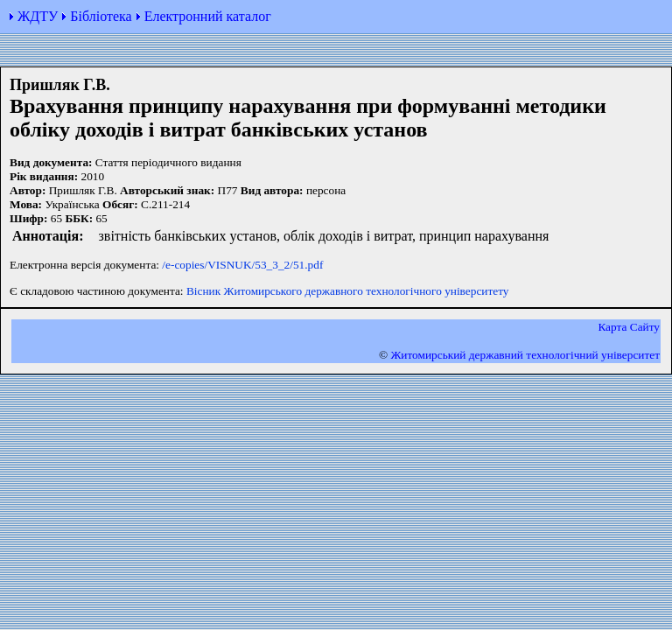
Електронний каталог (208, 16)
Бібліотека (101, 16)
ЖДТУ (38, 16)
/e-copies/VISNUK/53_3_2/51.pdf (242, 265)
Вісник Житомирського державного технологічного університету (348, 291)
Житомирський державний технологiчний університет (525, 355)
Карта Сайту (629, 327)
